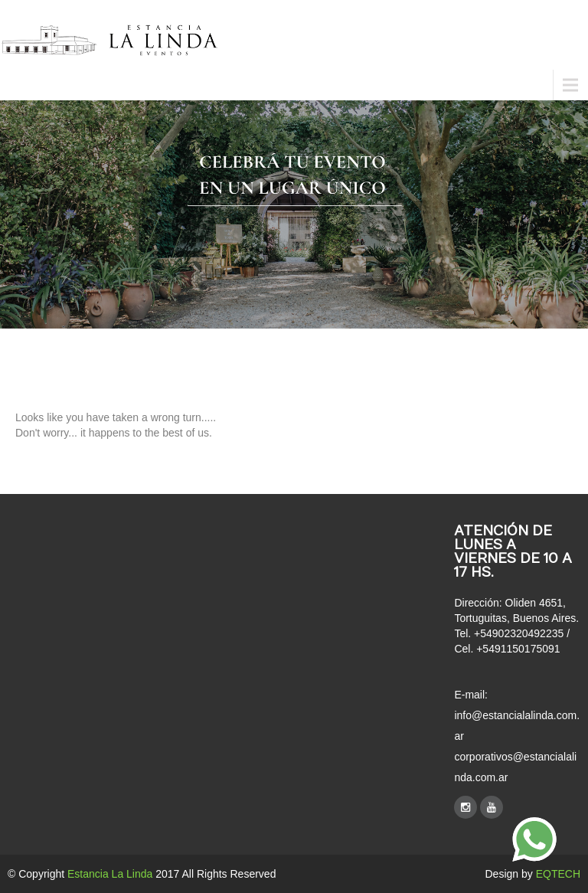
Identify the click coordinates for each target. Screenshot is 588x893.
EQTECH (558, 874)
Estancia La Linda (110, 874)
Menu (23, 85)
